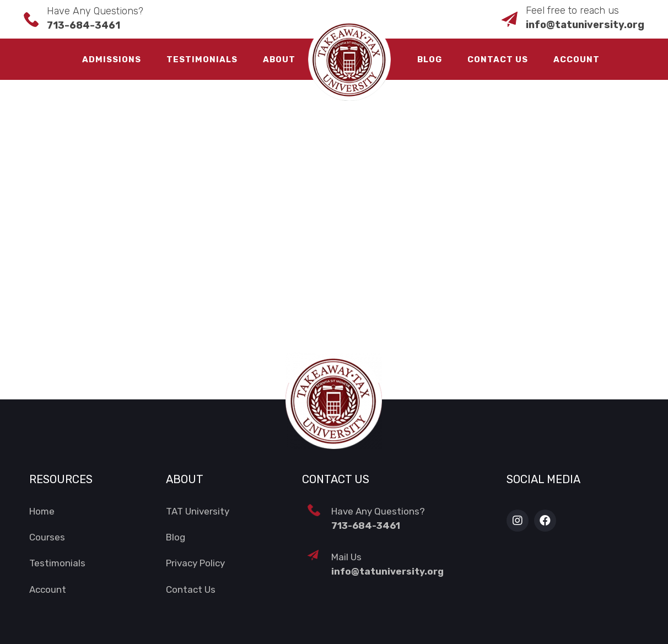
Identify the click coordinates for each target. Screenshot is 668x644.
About (279, 59)
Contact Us (498, 59)
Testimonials (202, 59)
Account (577, 59)
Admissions (112, 59)
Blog (430, 59)
